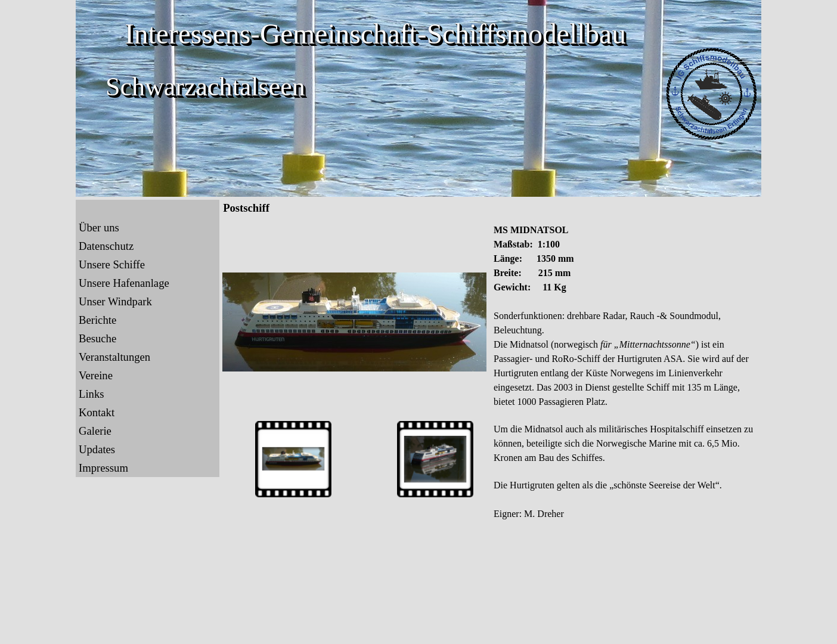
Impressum (103, 468)
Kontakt (97, 412)
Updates (97, 449)
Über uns (99, 227)
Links (92, 394)
